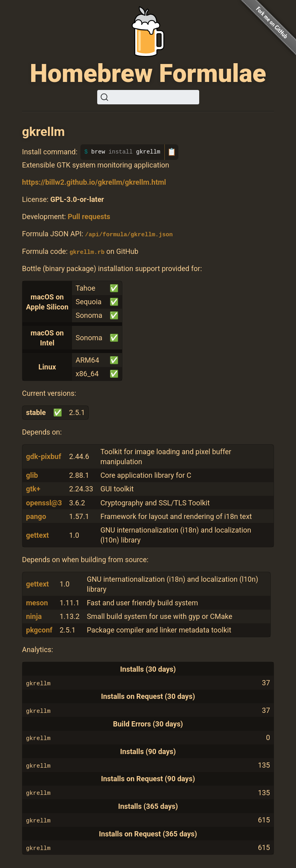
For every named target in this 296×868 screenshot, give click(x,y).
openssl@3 (44, 502)
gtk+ (33, 489)
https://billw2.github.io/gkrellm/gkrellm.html (94, 182)
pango (36, 516)
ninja (34, 616)
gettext (37, 535)
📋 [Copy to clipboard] (172, 152)
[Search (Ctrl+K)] (148, 97)
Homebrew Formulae (148, 73)
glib (32, 475)
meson (37, 602)
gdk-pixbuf (44, 456)
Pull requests (89, 217)
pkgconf (39, 630)
